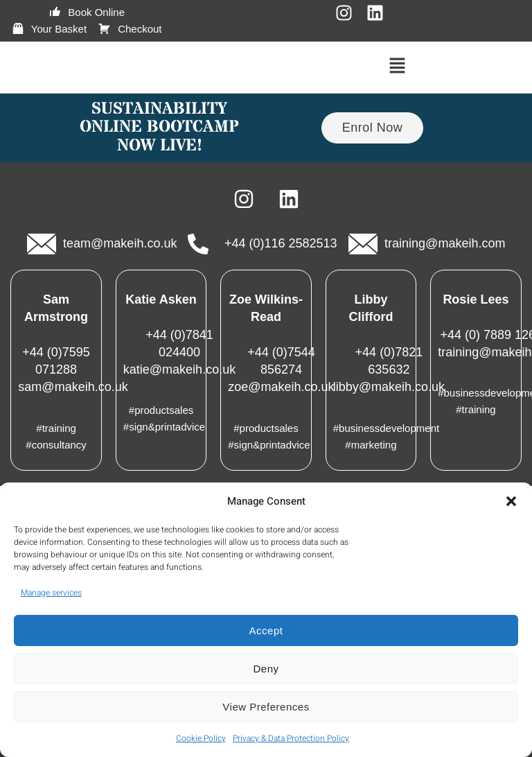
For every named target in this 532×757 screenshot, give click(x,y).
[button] (511, 501)
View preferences (266, 707)
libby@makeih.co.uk (389, 387)
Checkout (130, 29)
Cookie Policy (201, 738)
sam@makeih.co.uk (73, 387)
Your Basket (49, 29)
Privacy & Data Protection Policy (291, 738)
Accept (266, 630)
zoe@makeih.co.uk (281, 387)
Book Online (86, 12)
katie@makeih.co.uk (179, 369)
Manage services (51, 593)
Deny (266, 669)
